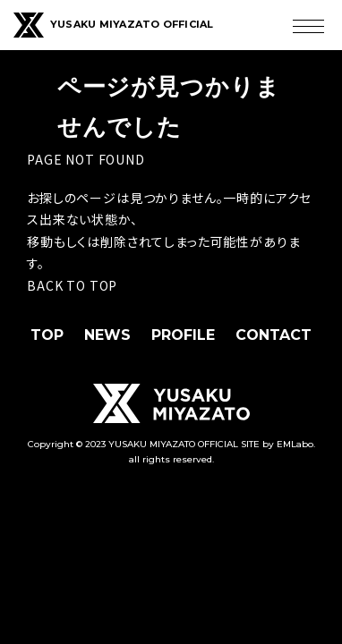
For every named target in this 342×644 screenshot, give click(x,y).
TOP (47, 335)
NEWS (107, 335)
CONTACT (274, 335)
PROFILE (183, 335)
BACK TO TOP (72, 285)
